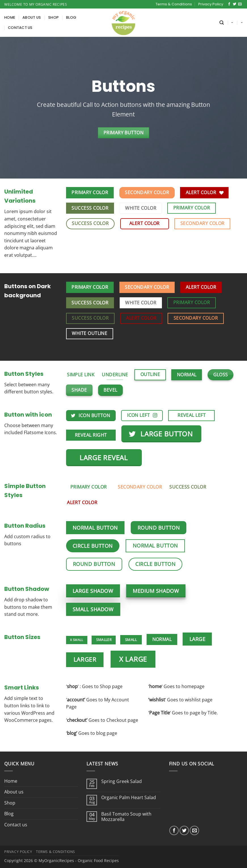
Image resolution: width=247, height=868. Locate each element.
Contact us (20, 28)
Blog (71, 17)
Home (10, 17)
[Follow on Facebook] (229, 4)
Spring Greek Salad (122, 781)
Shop (53, 17)
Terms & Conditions (174, 4)
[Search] (222, 23)
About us (32, 17)
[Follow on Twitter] (235, 4)
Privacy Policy (211, 4)
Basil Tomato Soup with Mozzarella (126, 817)
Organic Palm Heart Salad (129, 798)
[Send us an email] (240, 4)
